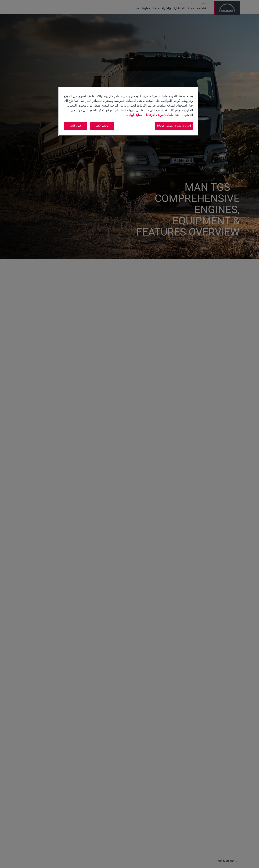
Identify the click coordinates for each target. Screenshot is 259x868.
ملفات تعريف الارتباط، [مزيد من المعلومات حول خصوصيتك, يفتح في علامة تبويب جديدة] (159, 115)
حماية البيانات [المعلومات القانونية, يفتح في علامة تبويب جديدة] (134, 115)
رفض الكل (102, 126)
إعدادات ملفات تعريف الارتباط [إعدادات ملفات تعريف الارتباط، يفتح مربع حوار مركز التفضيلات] (174, 126)
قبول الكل (75, 126)
